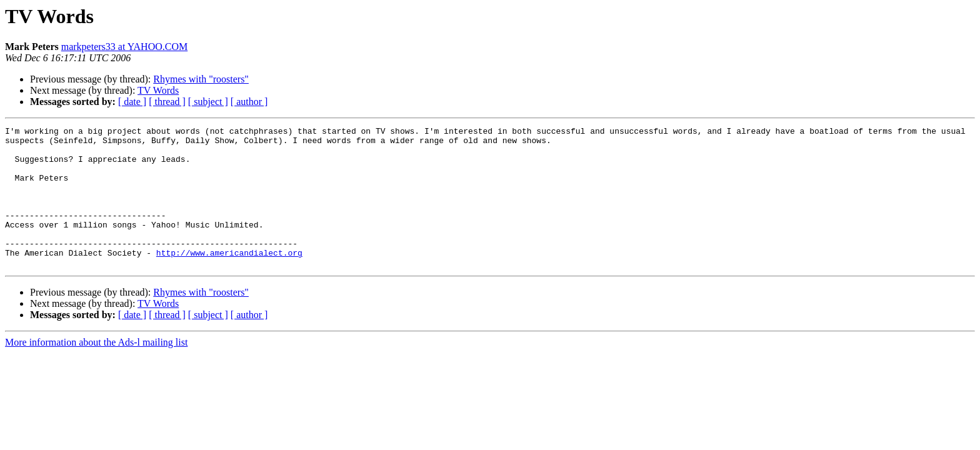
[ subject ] (208, 102)
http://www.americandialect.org (229, 279)
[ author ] (249, 102)
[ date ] (132, 102)
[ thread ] (167, 102)
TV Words (158, 90)
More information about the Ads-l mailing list (96, 370)
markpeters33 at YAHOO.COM (124, 47)
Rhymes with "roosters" (201, 79)
